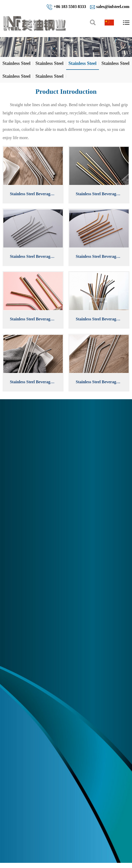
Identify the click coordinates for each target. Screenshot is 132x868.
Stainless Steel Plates (49, 78)
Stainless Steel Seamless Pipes (17, 65)
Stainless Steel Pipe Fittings (116, 65)
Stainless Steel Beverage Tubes (83, 65)
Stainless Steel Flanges (17, 78)
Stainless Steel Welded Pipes (49, 65)
